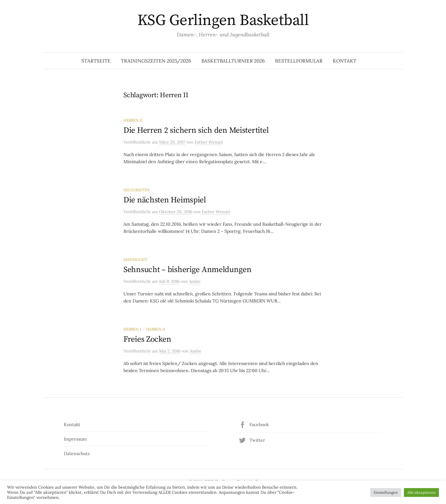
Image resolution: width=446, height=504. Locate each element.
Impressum (75, 439)
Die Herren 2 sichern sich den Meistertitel (196, 130)
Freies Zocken (147, 339)
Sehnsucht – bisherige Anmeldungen (187, 270)
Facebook (259, 424)
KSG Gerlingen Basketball (223, 20)
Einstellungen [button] (386, 492)
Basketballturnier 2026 (233, 61)
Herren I (132, 329)
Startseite (96, 61)
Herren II (133, 120)
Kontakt (345, 61)
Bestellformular (299, 61)
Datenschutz (77, 453)
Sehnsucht (135, 260)
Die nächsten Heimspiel (165, 200)
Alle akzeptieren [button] (421, 492)
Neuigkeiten (137, 190)
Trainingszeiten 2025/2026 (156, 61)
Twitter (257, 440)
